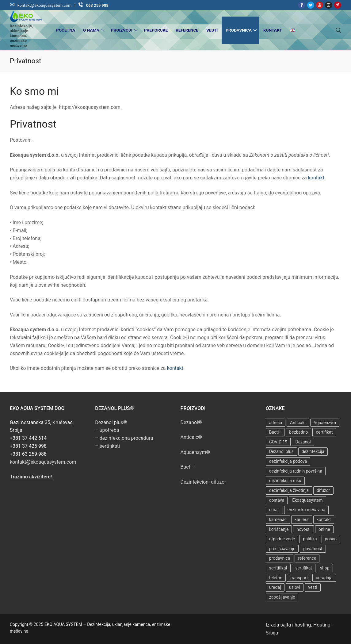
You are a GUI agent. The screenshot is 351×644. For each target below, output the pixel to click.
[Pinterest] (338, 5)
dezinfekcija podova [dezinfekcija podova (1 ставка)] (288, 461)
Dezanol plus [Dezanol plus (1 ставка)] (281, 451)
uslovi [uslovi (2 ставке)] (295, 587)
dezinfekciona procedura (126, 438)
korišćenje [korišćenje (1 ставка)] (279, 529)
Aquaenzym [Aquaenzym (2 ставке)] (325, 423)
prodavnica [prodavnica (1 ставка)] (280, 558)
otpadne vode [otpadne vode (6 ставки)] (282, 539)
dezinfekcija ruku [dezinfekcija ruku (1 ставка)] (285, 481)
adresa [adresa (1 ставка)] (276, 423)
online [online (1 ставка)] (324, 529)
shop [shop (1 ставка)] (325, 568)
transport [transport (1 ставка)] (299, 578)
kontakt (316, 178)
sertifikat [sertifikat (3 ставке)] (304, 568)
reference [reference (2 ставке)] (307, 558)
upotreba (109, 430)
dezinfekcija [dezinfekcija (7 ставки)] (313, 451)
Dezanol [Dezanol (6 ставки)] (303, 442)
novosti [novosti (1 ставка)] (303, 529)
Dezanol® (191, 422)
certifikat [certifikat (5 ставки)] (324, 432)
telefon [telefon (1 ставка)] (276, 578)
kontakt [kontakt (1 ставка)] (324, 519)
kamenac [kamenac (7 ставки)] (278, 519)
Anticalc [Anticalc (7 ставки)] (298, 423)
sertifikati (110, 446)
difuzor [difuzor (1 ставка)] (323, 490)
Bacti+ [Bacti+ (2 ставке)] (275, 432)
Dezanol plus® (111, 422)
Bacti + (188, 467)
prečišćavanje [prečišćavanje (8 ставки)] (282, 549)
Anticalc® (191, 437)
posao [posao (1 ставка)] (331, 539)
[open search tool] (338, 30)
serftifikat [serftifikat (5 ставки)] (278, 568)
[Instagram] (328, 5)
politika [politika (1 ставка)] (310, 539)
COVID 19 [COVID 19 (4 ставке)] (278, 442)
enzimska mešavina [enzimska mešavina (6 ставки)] (306, 510)
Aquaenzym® (195, 452)
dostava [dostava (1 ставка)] (277, 500)
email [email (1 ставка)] (274, 510)
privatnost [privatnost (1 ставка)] (313, 549)
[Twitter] (311, 5)
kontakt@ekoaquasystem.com (45, 5)
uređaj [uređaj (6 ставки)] (275, 587)
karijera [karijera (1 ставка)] (302, 519)
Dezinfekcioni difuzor (203, 482)
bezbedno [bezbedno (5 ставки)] (298, 432)
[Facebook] (301, 5)
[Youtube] (320, 5)
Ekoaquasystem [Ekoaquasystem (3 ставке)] (307, 500)
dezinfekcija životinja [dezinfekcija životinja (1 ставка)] (289, 490)
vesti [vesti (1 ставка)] (313, 587)
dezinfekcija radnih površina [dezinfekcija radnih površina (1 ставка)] (296, 471)
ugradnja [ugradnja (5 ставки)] (324, 578)
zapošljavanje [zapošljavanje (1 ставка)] (282, 597)
